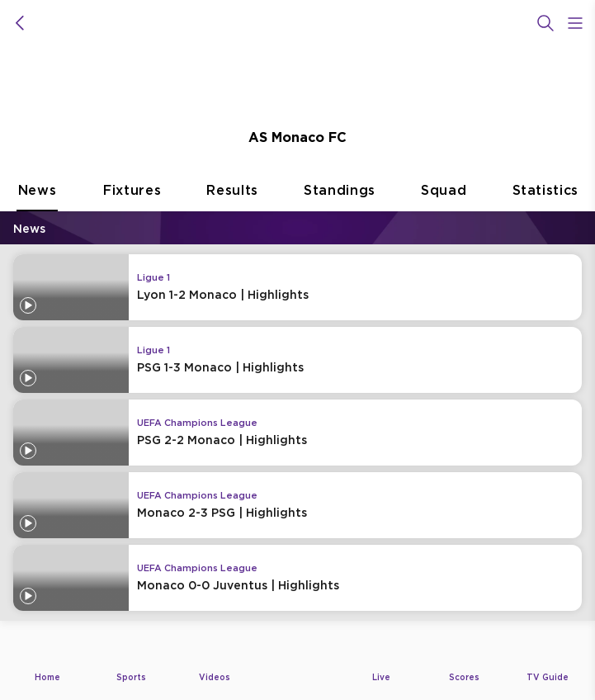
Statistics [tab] (546, 197)
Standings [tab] (340, 197)
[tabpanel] (297, 421)
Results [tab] (232, 197)
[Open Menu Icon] (575, 23)
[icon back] (20, 23)
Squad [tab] (444, 197)
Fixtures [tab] (132, 197)
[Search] (545, 23)
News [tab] (37, 197)
